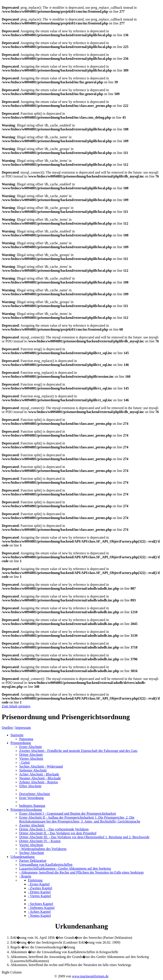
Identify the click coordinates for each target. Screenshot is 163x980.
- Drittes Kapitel (39, 892)
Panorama (26, 739)
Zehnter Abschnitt (39, 782)
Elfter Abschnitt (30, 786)
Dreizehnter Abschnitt (35, 794)
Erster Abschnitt (31, 747)
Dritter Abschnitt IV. (40, 841)
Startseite (17, 735)
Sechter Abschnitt (41, 766)
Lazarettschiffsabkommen (65, 868)
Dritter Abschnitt (31, 755)
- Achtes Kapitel (39, 912)
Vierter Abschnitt (31, 759)
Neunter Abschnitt (40, 778)
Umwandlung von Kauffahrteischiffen (46, 865)
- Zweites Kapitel (40, 888)
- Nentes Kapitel (39, 916)
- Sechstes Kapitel (41, 904)
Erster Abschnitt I (68, 814)
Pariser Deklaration (33, 861)
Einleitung (35, 880)
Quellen (7, 728)
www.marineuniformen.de (90, 976)
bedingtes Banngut (32, 806)
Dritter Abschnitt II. (58, 833)
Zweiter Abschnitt (78, 751)
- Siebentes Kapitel (41, 908)
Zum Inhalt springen (16, 706)
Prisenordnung (21, 743)
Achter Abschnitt (39, 774)
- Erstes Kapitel (39, 884)
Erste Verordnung (31, 798)
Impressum (23, 728)
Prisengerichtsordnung (26, 810)
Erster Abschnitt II (80, 819)
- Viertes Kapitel (39, 896)
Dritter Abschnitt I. (54, 829)
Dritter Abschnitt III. (84, 837)
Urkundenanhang (22, 857)
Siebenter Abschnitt (33, 770)
